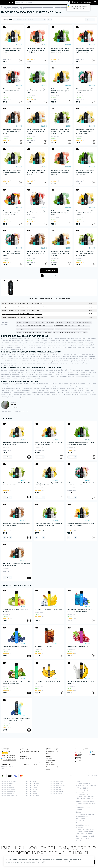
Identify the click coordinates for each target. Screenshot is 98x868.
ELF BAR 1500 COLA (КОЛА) (44, 646)
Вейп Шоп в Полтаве (31, 789)
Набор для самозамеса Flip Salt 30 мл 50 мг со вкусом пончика (12, 253)
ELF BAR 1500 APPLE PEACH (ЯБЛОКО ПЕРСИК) (15, 610)
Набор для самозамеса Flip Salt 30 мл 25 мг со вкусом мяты (36, 91)
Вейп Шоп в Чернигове (57, 789)
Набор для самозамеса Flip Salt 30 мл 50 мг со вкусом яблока (16, 484)
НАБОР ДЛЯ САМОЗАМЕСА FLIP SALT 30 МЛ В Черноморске (35, 323)
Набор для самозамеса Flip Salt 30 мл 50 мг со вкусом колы (36, 213)
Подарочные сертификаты (54, 767)
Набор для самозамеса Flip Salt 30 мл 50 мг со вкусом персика (85, 213)
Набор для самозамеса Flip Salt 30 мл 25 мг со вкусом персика (60, 91)
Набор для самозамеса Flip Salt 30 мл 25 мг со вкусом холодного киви (60, 131)
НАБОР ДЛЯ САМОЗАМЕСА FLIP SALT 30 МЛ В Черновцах (34, 326)
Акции (48, 769)
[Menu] (2, 2)
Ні (83, 8)
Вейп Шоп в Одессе (31, 787)
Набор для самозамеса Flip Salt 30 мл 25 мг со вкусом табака (12, 131)
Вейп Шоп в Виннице (7, 783)
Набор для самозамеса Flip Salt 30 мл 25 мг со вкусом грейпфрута (36, 50)
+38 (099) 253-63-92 (9, 755)
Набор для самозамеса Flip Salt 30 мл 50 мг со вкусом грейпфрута (60, 172)
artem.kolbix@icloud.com (85, 814)
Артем (14, 404)
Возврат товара (51, 760)
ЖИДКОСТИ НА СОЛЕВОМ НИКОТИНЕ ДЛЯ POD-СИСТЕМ (37, 7)
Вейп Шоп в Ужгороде (56, 781)
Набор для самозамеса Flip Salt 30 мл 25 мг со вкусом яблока (12, 172)
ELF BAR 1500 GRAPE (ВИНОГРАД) (79, 646)
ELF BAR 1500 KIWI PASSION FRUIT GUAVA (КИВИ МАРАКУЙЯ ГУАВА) (16, 683)
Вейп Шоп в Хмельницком (57, 785)
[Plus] (11, 457)
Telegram (93, 752)
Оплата (48, 756)
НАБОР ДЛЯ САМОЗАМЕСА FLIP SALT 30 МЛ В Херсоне (73, 329)
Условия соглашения (52, 752)
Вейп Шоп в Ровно (31, 791)
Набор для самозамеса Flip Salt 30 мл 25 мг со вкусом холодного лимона (85, 131)
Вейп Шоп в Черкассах (56, 787)
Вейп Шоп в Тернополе (32, 795)
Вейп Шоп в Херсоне (56, 783)
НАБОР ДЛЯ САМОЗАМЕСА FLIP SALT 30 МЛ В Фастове (70, 332)
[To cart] (21, 61)
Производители (51, 765)
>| (56, 276)
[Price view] (93, 20)
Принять (88, 861)
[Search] (69, 2)
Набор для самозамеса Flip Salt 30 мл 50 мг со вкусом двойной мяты (85, 172)
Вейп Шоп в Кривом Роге (8, 793)
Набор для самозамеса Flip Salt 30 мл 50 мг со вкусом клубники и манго (12, 213)
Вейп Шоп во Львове (56, 793)
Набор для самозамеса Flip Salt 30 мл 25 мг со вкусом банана (12, 50)
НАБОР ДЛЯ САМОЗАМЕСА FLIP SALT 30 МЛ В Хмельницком (35, 329)
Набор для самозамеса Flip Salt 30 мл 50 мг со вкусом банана (36, 172)
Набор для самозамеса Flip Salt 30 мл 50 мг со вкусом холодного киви (85, 253)
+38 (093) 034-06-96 (9, 760)
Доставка (49, 754)
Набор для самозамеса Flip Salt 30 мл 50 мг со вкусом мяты (60, 213)
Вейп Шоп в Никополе (32, 785)
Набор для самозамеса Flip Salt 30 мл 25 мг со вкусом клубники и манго (85, 50)
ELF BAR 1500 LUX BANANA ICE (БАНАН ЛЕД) (48, 683)
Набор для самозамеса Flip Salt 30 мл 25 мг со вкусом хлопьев (36, 131)
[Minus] (4, 457)
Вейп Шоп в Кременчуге (8, 791)
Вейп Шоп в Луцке (31, 781)
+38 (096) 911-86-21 (9, 758)
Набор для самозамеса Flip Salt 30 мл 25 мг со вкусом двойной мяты (60, 50)
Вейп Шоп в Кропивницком (9, 795)
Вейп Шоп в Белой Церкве (9, 781)
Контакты (49, 758)
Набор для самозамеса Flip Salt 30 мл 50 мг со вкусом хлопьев (60, 253)
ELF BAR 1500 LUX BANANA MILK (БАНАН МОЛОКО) (81, 683)
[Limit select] (50, 20)
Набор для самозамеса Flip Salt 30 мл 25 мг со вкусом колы (12, 91)
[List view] (90, 20)
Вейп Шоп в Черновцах (57, 791)
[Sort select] (30, 20)
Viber (92, 755)
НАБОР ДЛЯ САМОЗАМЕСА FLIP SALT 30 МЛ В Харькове (34, 332)
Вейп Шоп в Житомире (8, 787)
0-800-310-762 (6, 751)
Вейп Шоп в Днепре (7, 785)
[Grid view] (87, 20)
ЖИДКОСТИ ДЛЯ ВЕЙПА (11, 7)
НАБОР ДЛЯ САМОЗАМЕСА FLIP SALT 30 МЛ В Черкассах (72, 326)
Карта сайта (50, 762)
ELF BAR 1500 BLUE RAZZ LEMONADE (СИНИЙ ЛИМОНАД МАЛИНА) (80, 610)
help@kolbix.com (25, 759)
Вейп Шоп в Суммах (31, 793)
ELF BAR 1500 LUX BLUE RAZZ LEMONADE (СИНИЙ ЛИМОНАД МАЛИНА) (16, 720)
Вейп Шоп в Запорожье (8, 789)
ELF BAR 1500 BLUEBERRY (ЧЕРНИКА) (15, 646)
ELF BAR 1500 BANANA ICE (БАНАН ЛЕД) (48, 609)
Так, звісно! (77, 8)
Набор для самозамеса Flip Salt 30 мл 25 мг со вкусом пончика (85, 91)
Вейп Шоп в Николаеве (32, 783)
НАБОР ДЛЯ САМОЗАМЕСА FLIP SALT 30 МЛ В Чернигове (74, 323)
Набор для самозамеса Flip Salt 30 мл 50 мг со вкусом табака (36, 253)
